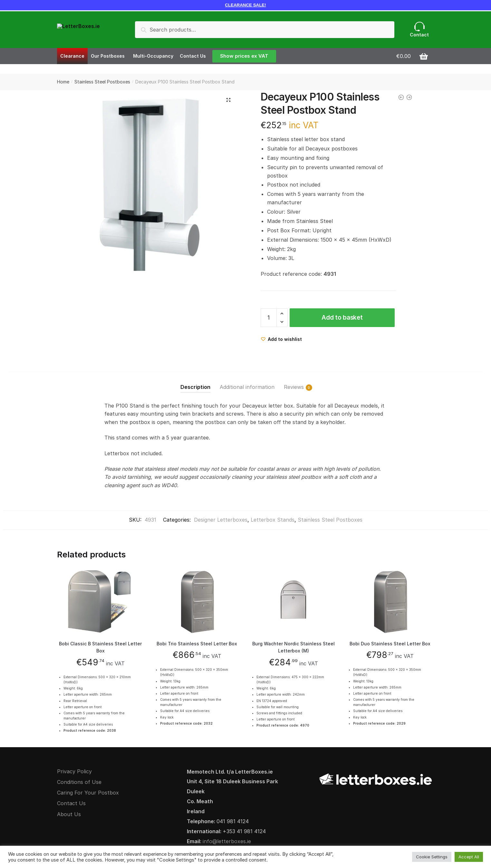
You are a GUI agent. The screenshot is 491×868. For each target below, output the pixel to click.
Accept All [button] (469, 857)
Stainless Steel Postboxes (102, 82)
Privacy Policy (74, 771)
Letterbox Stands (273, 520)
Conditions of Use (79, 782)
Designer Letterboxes (221, 520)
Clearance (72, 56)
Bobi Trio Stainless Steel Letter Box (197, 644)
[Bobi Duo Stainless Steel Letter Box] (390, 601)
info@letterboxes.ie (227, 841)
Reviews (294, 387)
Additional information (247, 387)
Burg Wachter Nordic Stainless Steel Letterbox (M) (294, 647)
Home (63, 82)
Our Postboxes (108, 56)
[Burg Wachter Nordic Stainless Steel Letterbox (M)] (294, 601)
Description (195, 387)
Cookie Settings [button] (432, 857)
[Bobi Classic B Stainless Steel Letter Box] (101, 601)
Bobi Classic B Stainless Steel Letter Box (100, 647)
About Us (69, 814)
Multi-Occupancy (153, 56)
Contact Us (193, 56)
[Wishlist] (281, 339)
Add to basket (342, 318)
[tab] (195, 382)
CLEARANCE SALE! (245, 5)
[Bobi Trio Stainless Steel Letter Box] (197, 601)
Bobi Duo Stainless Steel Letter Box (390, 644)
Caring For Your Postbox (88, 793)
